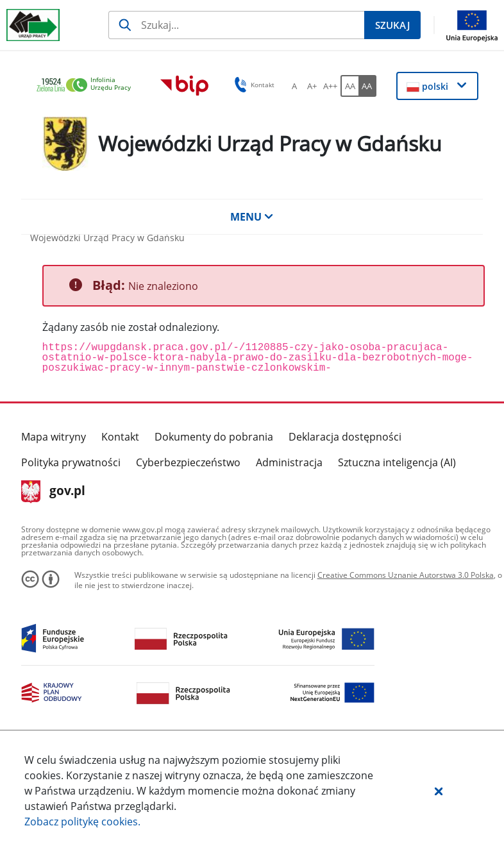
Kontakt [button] (252, 85)
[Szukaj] (236, 25)
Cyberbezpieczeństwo (188, 462)
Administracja (289, 462)
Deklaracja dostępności (345, 437)
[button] (439, 791)
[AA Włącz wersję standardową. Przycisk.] (349, 86)
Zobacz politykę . (82, 822)
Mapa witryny (54, 437)
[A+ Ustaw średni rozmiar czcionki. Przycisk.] (312, 86)
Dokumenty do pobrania (214, 437)
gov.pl (54, 492)
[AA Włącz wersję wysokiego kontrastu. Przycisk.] (367, 86)
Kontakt (120, 437)
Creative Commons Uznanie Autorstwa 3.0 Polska (406, 575)
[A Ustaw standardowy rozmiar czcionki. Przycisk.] (294, 86)
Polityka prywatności (71, 462)
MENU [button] (252, 217)
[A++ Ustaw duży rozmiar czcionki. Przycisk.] (330, 86)
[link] (87, 86)
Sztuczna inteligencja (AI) (397, 462)
